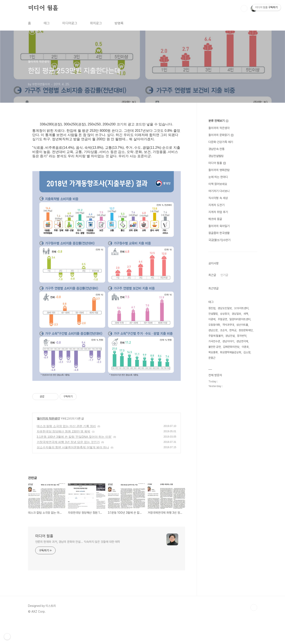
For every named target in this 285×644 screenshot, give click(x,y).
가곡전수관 (214, 341)
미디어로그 (70, 23)
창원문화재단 (246, 330)
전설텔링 (213, 314)
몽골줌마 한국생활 (219, 233)
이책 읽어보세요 (218, 184)
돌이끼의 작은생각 (48, 441)
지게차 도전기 (216, 205)
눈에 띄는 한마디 (218, 177)
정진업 (212, 308)
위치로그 (96, 23)
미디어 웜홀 (43, 8)
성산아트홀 (242, 325)
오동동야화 (214, 325)
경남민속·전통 (216, 149)
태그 (47, 23)
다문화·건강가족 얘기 (221, 142)
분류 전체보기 (218, 121)
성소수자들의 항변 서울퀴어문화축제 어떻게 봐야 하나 (73, 470)
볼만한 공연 (215, 347)
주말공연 (222, 319)
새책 (246, 314)
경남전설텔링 (216, 156)
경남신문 (213, 330)
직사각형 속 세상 (218, 198)
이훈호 (245, 347)
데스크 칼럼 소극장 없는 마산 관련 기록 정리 (66, 448)
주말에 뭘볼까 (216, 336)
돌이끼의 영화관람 (219, 170)
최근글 (212, 275)
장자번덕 (242, 336)
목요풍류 (213, 352)
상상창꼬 (225, 314)
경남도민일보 (225, 308)
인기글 (224, 275)
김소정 (247, 352)
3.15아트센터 (241, 308)
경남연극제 (242, 341)
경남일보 (236, 314)
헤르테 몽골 (215, 219)
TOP (254, 630)
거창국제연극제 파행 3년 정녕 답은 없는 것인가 (68, 464)
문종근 (212, 358)
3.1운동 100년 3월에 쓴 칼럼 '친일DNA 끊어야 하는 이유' (74, 459)
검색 (244, 8)
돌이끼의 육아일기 (219, 226)
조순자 (224, 330)
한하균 (233, 330)
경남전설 (230, 336)
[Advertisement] (110, 394)
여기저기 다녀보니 (219, 191)
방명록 (119, 23)
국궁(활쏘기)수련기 (219, 240)
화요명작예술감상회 (231, 352)
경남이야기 (228, 341)
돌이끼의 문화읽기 (221, 135)
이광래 (212, 319)
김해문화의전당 (231, 347)
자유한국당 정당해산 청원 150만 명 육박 (64, 454)
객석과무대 (228, 325)
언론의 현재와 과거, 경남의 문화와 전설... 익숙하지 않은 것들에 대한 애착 (78, 564)
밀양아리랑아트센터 (240, 319)
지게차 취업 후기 (218, 212)
